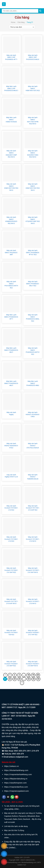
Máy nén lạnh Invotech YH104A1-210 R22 (11, 508)
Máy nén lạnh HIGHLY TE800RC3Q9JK (33, 477)
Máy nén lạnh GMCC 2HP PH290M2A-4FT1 (11, 57)
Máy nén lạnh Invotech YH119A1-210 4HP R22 (33, 508)
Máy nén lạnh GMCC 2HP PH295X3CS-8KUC (33, 57)
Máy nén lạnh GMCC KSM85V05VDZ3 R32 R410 (11, 220)
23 (15, 679)
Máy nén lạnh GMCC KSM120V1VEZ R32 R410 (11, 187)
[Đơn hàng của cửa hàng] (22, 27)
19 (33, 675)
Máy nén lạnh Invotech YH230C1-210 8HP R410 (33, 664)
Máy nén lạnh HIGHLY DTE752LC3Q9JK (33, 446)
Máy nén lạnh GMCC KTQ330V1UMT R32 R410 (33, 220)
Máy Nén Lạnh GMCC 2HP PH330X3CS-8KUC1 (11, 88)
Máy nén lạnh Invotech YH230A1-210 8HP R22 (11, 664)
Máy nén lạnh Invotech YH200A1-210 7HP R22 (33, 632)
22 (10, 679)
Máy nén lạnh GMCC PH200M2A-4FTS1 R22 (33, 252)
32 (29, 679)
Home (13, 22)
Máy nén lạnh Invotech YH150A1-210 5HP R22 (11, 570)
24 (19, 679)
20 (38, 675)
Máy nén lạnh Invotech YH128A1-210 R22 (11, 539)
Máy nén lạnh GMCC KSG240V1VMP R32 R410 (11, 154)
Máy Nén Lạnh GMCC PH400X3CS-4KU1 (11, 350)
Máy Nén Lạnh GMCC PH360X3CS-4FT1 (11, 317)
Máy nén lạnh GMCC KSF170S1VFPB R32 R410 (33, 121)
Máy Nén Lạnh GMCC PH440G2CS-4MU (33, 383)
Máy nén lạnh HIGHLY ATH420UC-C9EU (33, 414)
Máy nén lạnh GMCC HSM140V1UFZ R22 (33, 88)
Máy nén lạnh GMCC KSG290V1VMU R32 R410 (33, 154)
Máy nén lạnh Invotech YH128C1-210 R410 (33, 539)
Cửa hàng (21, 22)
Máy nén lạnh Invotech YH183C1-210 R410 (33, 601)
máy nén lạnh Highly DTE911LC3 (11, 476)
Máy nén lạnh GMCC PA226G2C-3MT (11, 252)
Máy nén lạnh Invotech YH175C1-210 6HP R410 (11, 601)
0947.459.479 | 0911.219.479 (26, 751)
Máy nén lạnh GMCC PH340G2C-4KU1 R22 (33, 284)
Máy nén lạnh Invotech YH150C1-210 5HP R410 (33, 570)
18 (28, 675)
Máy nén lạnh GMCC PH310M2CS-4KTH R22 (11, 285)
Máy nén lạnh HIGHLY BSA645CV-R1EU (11, 446)
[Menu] (4, 4)
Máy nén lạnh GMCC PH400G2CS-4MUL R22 (33, 318)
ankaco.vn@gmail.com (18, 757)
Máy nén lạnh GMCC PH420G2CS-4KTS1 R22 (33, 351)
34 (38, 679)
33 (33, 679)
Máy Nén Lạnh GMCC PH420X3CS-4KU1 (11, 383)
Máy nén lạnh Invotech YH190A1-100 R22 (11, 632)
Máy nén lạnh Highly (11, 413)
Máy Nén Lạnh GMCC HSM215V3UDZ (11, 119)
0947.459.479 (18, 754)
